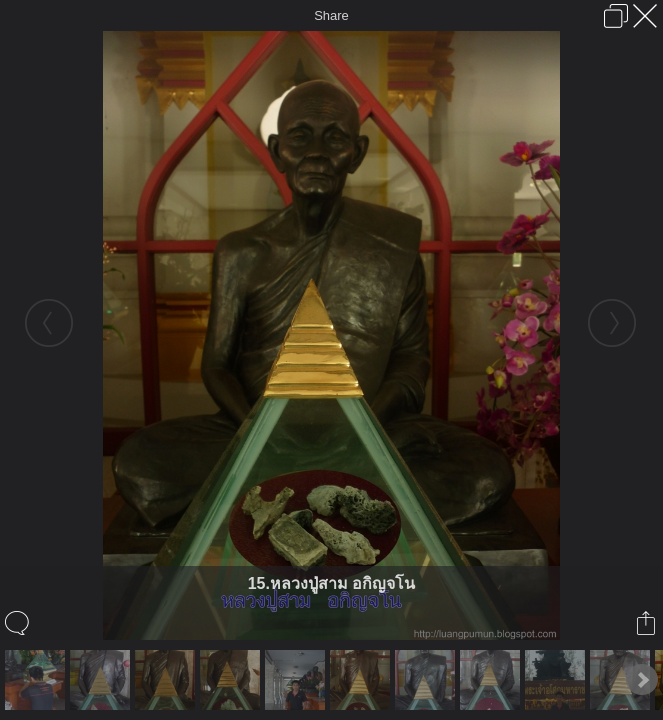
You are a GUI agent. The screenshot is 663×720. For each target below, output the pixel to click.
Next (642, 680)
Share (331, 15)
